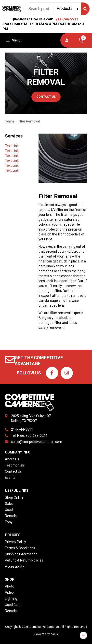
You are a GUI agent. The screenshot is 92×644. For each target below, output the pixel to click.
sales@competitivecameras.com (37, 442)
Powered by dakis (46, 634)
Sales (9, 504)
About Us (12, 459)
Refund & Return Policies (24, 560)
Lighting (11, 599)
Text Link (12, 146)
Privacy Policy (15, 542)
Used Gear (13, 605)
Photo (10, 586)
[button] (13, 40)
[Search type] (68, 9)
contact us (46, 97)
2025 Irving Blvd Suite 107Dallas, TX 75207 (31, 418)
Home (10, 121)
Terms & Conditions (20, 548)
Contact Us (13, 471)
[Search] (85, 9)
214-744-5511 (67, 19)
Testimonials (15, 465)
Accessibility (14, 566)
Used (9, 510)
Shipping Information (21, 554)
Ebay (9, 522)
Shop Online (14, 497)
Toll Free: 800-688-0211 (29, 436)
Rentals (11, 516)
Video (9, 592)
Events (10, 478)
